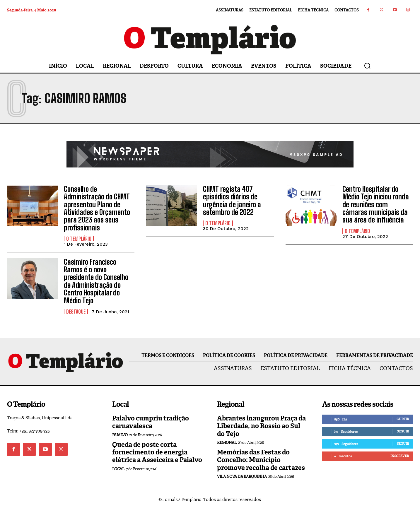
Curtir (403, 419)
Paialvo (120, 435)
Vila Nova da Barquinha (242, 477)
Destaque (76, 312)
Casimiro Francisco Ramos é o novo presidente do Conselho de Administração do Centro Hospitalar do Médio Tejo (96, 281)
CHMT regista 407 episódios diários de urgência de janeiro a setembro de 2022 (232, 201)
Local (118, 469)
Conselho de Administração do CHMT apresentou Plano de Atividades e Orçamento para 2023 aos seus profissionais (97, 208)
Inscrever (400, 456)
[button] (367, 66)
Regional (227, 443)
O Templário (79, 239)
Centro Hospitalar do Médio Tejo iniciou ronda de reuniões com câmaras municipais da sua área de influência (376, 205)
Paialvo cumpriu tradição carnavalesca (151, 422)
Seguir (403, 431)
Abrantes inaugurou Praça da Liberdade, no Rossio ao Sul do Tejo (261, 426)
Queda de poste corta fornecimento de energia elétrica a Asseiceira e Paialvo (157, 452)
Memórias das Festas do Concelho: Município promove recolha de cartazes (261, 460)
